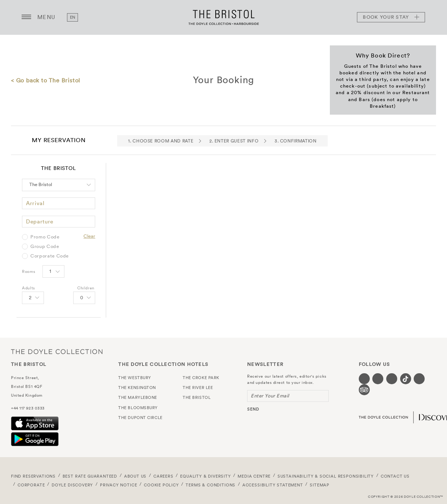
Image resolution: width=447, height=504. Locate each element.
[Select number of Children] (84, 298)
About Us (135, 476)
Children (86, 288)
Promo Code (45, 237)
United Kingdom (27, 395)
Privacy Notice (119, 485)
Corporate (31, 485)
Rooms (29, 271)
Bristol (18, 386)
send (253, 409)
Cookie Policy (161, 485)
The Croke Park (201, 378)
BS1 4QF (34, 386)
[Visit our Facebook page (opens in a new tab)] (364, 379)
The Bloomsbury (138, 408)
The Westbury (135, 378)
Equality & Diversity (206, 476)
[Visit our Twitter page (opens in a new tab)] (378, 379)
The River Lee (198, 388)
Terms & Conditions (211, 485)
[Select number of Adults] (33, 298)
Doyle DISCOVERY (72, 485)
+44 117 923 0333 (28, 408)
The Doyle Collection (57, 351)
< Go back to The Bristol (46, 80)
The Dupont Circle (140, 418)
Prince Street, (25, 378)
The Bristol (224, 17)
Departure (40, 221)
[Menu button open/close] (26, 17)
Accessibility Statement (273, 485)
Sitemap (320, 485)
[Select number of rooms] (53, 271)
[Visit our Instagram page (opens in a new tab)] (392, 379)
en (73, 17)
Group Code (45, 247)
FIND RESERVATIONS (33, 476)
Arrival (35, 203)
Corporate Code (50, 256)
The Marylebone (138, 397)
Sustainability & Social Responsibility (326, 476)
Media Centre (254, 476)
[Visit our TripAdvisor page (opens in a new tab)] (364, 390)
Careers (163, 476)
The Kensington (137, 388)
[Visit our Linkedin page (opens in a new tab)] (419, 379)
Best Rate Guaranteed (90, 476)
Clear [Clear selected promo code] (89, 236)
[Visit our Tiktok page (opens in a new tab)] (406, 379)
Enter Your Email (270, 396)
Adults (29, 288)
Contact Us (395, 476)
